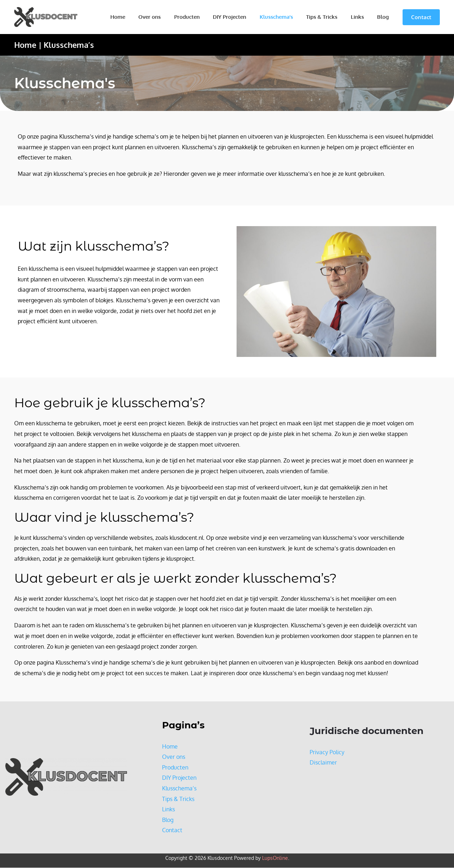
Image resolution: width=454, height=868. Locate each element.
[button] (421, 17)
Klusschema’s (286, 17)
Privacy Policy (327, 752)
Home (138, 17)
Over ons (167, 17)
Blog (384, 17)
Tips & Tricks (328, 17)
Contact (172, 830)
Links (361, 17)
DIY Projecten (242, 17)
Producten (201, 17)
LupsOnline (275, 858)
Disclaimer (323, 763)
